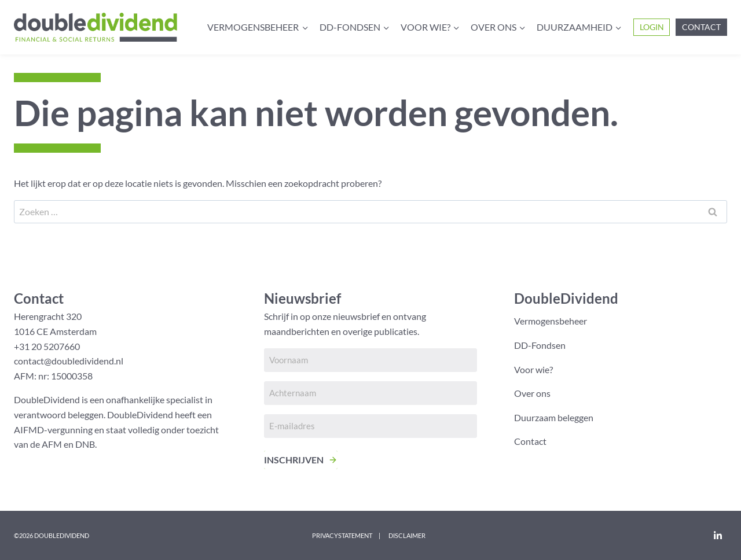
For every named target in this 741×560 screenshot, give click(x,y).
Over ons (532, 393)
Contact (701, 27)
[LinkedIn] (718, 535)
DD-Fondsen (540, 345)
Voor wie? (533, 369)
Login (652, 27)
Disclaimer (407, 535)
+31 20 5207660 (47, 346)
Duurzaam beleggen (554, 417)
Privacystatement (342, 535)
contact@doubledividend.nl (69, 361)
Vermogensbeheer (551, 321)
